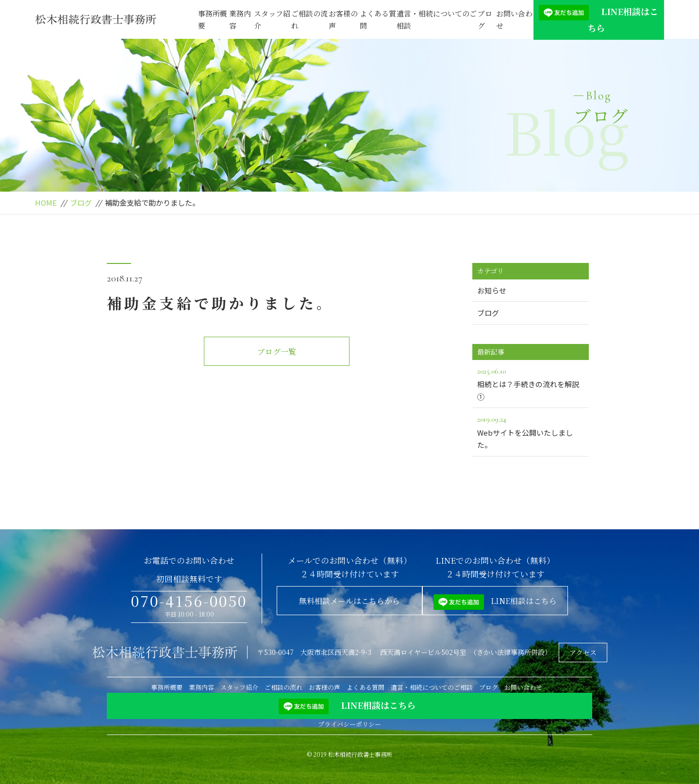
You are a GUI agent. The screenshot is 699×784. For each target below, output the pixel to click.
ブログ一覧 (277, 351)
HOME (46, 203)
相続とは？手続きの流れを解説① (531, 383)
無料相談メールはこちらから (349, 601)
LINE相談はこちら (599, 19)
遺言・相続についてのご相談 (437, 20)
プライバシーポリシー (349, 724)
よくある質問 (378, 20)
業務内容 (240, 20)
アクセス (583, 653)
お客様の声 (343, 20)
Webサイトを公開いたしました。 (531, 431)
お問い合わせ (514, 20)
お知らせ (492, 290)
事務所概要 (213, 20)
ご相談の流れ (309, 20)
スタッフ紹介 (272, 20)
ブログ (485, 20)
